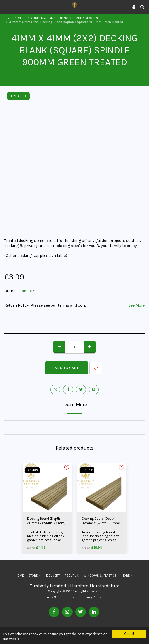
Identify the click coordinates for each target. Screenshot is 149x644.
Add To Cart (67, 368)
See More (137, 305)
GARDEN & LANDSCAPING (50, 18)
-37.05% (87, 470)
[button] (6, 7)
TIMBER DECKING (86, 18)
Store (22, 18)
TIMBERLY (26, 291)
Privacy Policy (91, 597)
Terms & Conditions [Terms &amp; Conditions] (59, 597)
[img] (47, 488)
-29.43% (33, 470)
